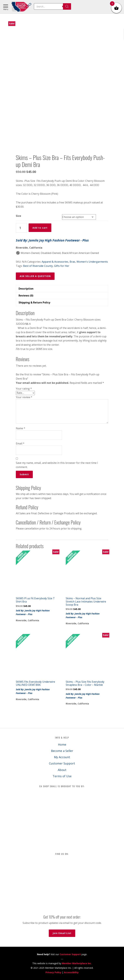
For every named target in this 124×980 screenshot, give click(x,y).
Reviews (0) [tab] (26, 296)
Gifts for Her (62, 266)
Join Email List (62, 933)
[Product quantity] (21, 228)
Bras (72, 262)
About (62, 770)
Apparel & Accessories (55, 262)
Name (21, 428)
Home (62, 744)
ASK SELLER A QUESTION (35, 276)
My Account (62, 757)
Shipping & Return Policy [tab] (34, 302)
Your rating (24, 389)
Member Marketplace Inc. (77, 963)
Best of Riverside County (38, 266)
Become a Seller (62, 751)
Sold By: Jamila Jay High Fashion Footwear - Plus (52, 240)
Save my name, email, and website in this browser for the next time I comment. (57, 465)
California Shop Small (21, 7)
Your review (24, 397)
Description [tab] (26, 289)
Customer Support (62, 763)
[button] (62, 334)
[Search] (67, 6)
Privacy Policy (53, 972)
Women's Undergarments (92, 262)
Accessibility (71, 972)
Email (20, 443)
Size (18, 216)
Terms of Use (62, 776)
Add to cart (40, 228)
